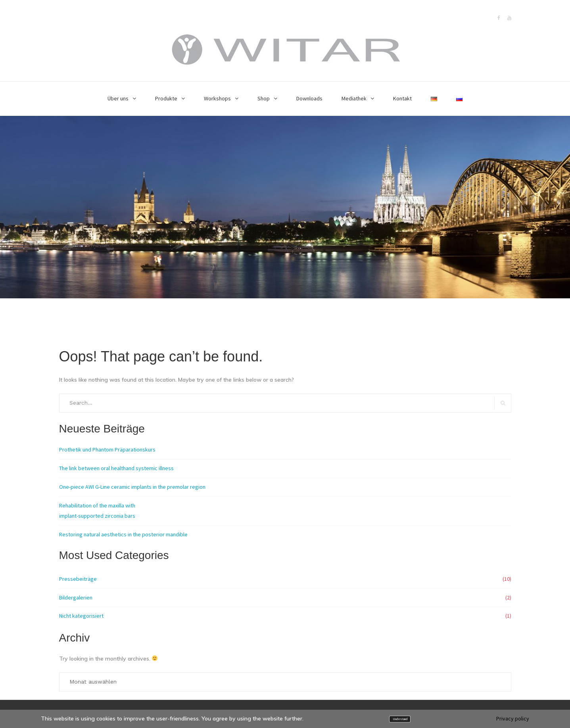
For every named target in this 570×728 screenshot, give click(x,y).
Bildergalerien (76, 597)
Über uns (118, 98)
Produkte (166, 98)
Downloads (309, 98)
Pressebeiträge (78, 579)
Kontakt (402, 98)
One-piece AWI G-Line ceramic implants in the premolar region (132, 487)
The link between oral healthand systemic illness (116, 468)
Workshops (217, 98)
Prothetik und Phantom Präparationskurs (107, 449)
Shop (264, 98)
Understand (400, 719)
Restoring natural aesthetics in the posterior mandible (123, 534)
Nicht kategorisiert (81, 616)
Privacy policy (513, 718)
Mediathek (354, 98)
